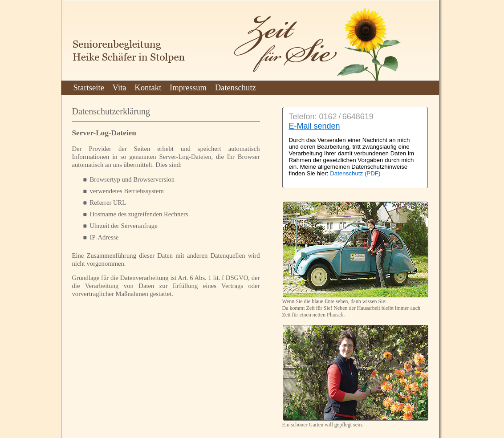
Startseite (89, 87)
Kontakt (148, 87)
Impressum (188, 87)
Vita (120, 87)
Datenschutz (236, 87)
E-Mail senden (315, 126)
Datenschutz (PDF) (355, 173)
